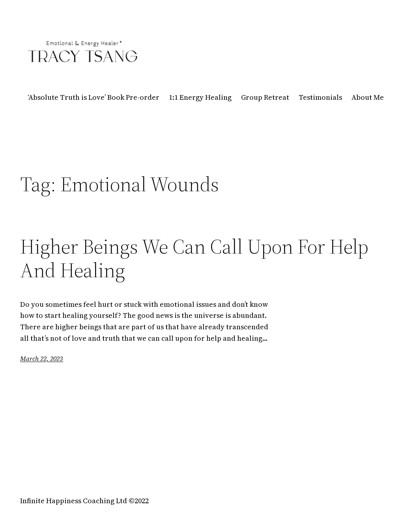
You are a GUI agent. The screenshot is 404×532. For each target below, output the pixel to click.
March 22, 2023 (42, 358)
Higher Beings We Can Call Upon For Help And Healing (194, 258)
